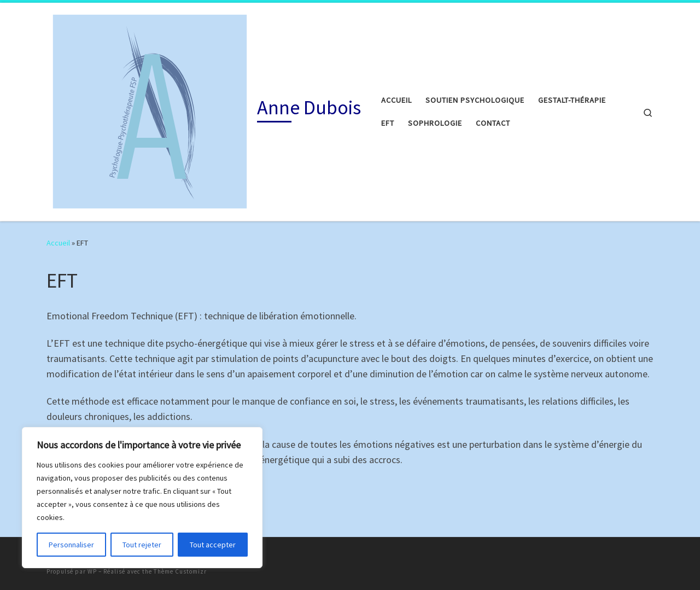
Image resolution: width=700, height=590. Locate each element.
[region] (142, 498)
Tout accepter (213, 545)
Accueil (58, 243)
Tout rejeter (142, 545)
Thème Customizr (180, 571)
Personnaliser (71, 545)
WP (92, 571)
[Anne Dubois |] (150, 110)
